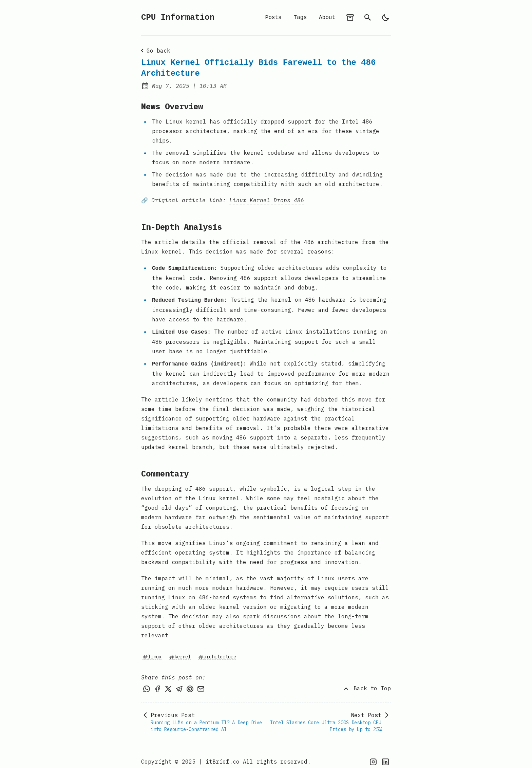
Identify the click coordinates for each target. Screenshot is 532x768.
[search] (368, 18)
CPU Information (178, 17)
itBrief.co (223, 756)
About (327, 18)
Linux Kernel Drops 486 (267, 199)
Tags (300, 18)
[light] (385, 18)
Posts (273, 18)
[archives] (350, 18)
